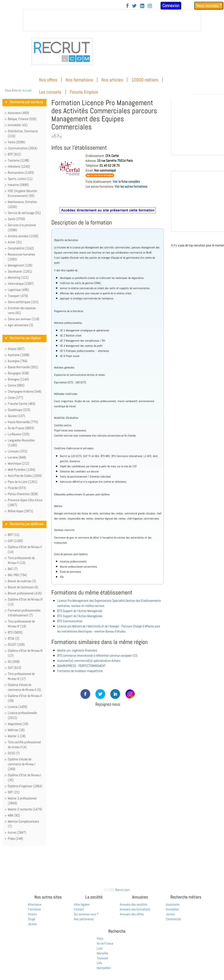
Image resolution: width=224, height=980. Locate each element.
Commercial (173, 919)
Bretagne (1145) (18, 379)
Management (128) (20, 265)
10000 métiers (145, 80)
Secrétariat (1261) (20, 271)
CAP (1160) (15, 541)
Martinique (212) (19, 463)
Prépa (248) (16, 838)
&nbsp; (112, 20)
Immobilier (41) (18, 125)
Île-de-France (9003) (21, 428)
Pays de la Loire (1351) (23, 482)
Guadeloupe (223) (19, 410)
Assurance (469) (18, 113)
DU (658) (14, 662)
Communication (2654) (23, 148)
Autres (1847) (17, 832)
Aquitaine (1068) (19, 355)
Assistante (173, 904)
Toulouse (102, 958)
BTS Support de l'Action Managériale (80, 611)
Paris (100, 939)
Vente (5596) (17, 142)
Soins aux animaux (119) (24, 319)
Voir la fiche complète (126, 182)
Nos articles (112, 80)
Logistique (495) (18, 290)
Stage (32, 919)
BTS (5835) (15, 632)
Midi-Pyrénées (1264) (22, 470)
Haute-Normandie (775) (23, 422)
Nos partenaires (84, 919)
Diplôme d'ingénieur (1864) (25, 786)
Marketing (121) (18, 277)
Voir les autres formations (131, 186)
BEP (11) (14, 535)
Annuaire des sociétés (134, 904)
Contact (79, 909)
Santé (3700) (17, 219)
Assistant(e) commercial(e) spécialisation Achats (89, 661)
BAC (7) (13, 569)
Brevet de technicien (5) (23, 587)
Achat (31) (15, 242)
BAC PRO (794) (17, 575)
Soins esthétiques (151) (23, 302)
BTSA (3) (14, 638)
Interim (32, 914)
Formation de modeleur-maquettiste (80, 671)
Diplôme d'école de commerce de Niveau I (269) (22, 764)
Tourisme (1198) (19, 160)
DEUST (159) (16, 644)
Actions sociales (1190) (23, 236)
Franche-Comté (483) (22, 404)
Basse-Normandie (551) (23, 367)
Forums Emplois (84, 92)
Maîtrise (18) (16, 730)
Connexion (171, 5)
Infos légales (82, 904)
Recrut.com (122, 890)
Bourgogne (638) (18, 373)
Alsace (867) (16, 349)
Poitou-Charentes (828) (23, 494)
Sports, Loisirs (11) (20, 179)
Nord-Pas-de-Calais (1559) (25, 476)
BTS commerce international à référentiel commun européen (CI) (97, 655)
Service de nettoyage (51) (24, 213)
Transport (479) (18, 296)
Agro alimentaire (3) (21, 325)
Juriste (170, 914)
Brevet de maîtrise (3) (22, 581)
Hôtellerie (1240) (19, 166)
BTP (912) (14, 154)
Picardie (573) (17, 488)
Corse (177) (16, 398)
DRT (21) (14, 792)
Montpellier (104, 968)
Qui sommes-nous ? (86, 914)
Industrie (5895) (18, 185)
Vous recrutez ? (209, 5)
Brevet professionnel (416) (25, 593)
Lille (99, 963)
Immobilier (172, 909)
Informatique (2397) (21, 284)
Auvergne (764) (18, 361)
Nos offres (48, 80)
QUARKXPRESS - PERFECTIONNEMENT (81, 666)
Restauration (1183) (21, 173)
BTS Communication (70, 621)
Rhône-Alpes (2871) (21, 511)
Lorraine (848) (17, 457)
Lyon (100, 948)
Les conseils (50, 92)
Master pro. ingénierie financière (77, 650)
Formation (34, 909)
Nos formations (79, 80)
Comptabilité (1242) (21, 248)
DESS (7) (14, 753)
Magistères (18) (18, 724)
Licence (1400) (18, 707)
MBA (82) (14, 815)
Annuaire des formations (135, 909)
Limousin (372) (18, 451)
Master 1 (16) (17, 736)
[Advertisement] (108, 736)
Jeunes (32, 924)
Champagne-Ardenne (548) (25, 391)
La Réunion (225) (19, 434)
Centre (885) (16, 385)
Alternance (35, 904)
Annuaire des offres (132, 914)
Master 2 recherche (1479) (25, 809)
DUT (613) (15, 668)
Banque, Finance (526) (22, 119)
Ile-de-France (105, 943)
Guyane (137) (17, 416)
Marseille (102, 953)
